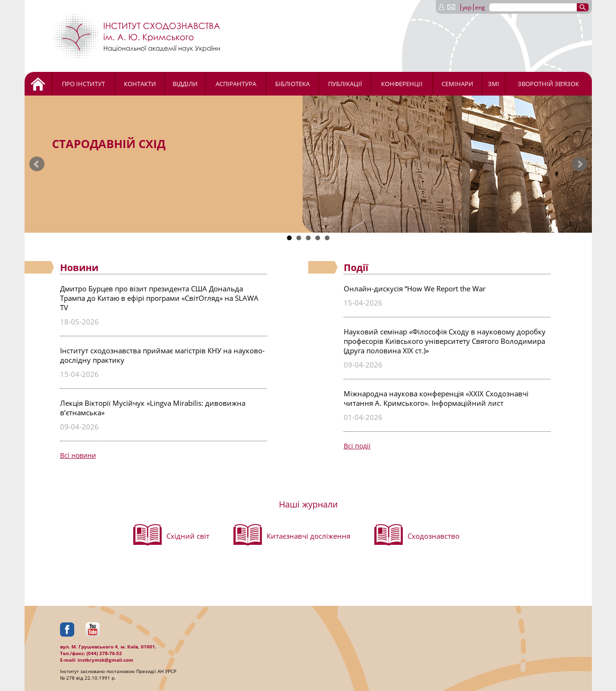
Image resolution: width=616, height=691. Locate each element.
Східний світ (188, 536)
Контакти (140, 84)
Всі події (357, 446)
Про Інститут (83, 84)
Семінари (457, 84)
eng (480, 7)
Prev (37, 164)
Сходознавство (434, 536)
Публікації (345, 84)
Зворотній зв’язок (548, 84)
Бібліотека (292, 84)
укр (467, 7)
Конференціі (402, 84)
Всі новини (78, 455)
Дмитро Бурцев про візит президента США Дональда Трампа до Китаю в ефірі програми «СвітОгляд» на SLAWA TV (159, 298)
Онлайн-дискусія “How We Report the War (415, 289)
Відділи (185, 84)
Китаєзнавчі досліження (308, 536)
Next (580, 164)
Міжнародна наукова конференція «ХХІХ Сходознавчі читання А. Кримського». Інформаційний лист (436, 398)
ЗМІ (494, 84)
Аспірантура (236, 84)
